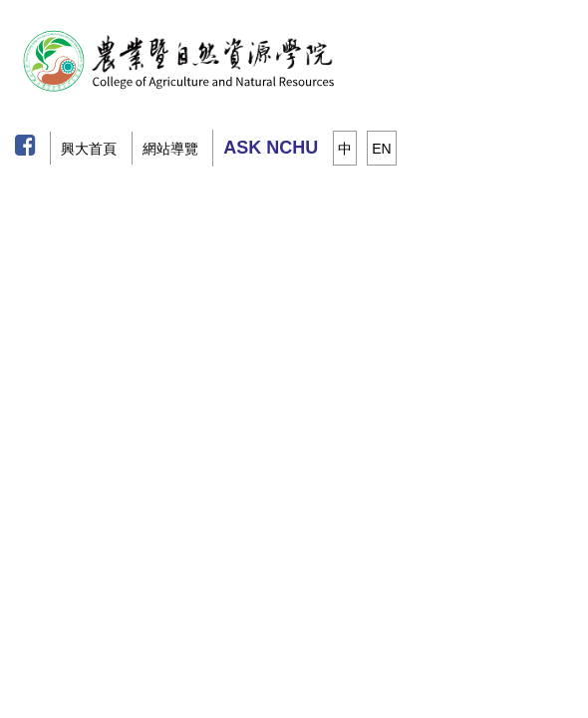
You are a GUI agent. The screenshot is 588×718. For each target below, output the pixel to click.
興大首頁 (89, 149)
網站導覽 (170, 149)
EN (381, 149)
